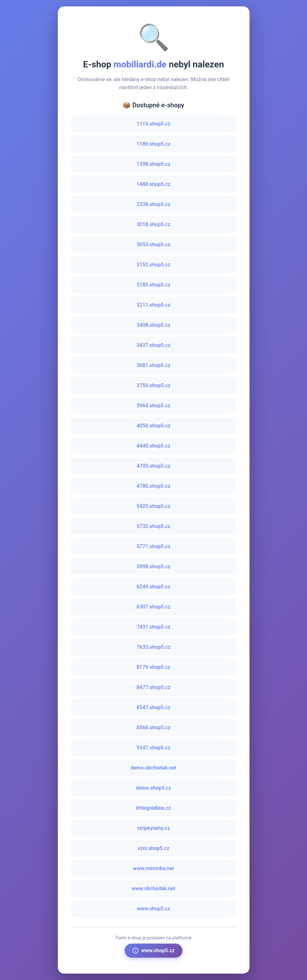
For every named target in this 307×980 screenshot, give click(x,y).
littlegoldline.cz (153, 808)
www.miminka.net (153, 868)
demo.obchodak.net (153, 768)
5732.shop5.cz (154, 526)
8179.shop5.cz (154, 667)
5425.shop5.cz (154, 506)
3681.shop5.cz (154, 365)
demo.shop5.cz (153, 788)
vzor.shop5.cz (153, 848)
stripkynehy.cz (153, 828)
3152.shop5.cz (154, 265)
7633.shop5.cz (154, 647)
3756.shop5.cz (154, 385)
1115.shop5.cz (154, 124)
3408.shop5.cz (154, 325)
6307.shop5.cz (154, 607)
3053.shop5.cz (154, 245)
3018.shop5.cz (154, 224)
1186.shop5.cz (154, 144)
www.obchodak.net (153, 888)
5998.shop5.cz (154, 567)
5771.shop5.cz (154, 546)
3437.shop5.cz (154, 345)
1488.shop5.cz (154, 184)
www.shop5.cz (153, 909)
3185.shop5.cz (154, 285)
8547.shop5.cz (154, 707)
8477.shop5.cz (154, 687)
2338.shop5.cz (154, 204)
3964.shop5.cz (154, 406)
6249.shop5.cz (154, 587)
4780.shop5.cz (154, 486)
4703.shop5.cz (154, 466)
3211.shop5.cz (154, 305)
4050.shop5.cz (154, 426)
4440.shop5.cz (154, 446)
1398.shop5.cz (154, 164)
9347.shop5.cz (154, 748)
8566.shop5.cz (154, 727)
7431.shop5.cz (154, 627)
